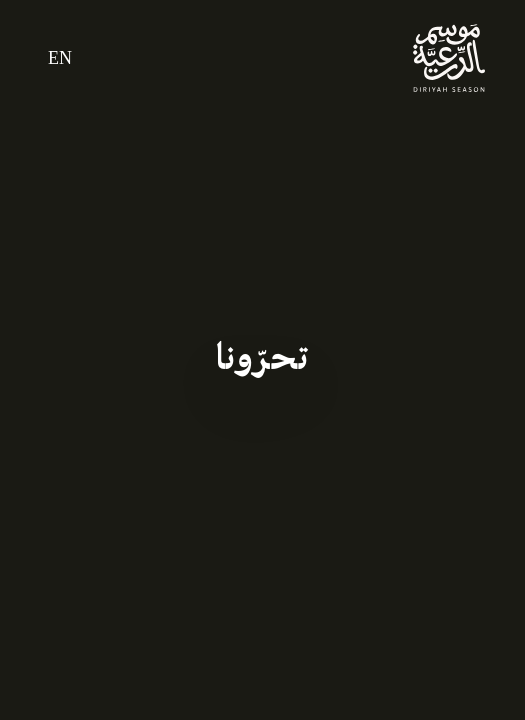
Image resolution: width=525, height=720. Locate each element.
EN (60, 58)
